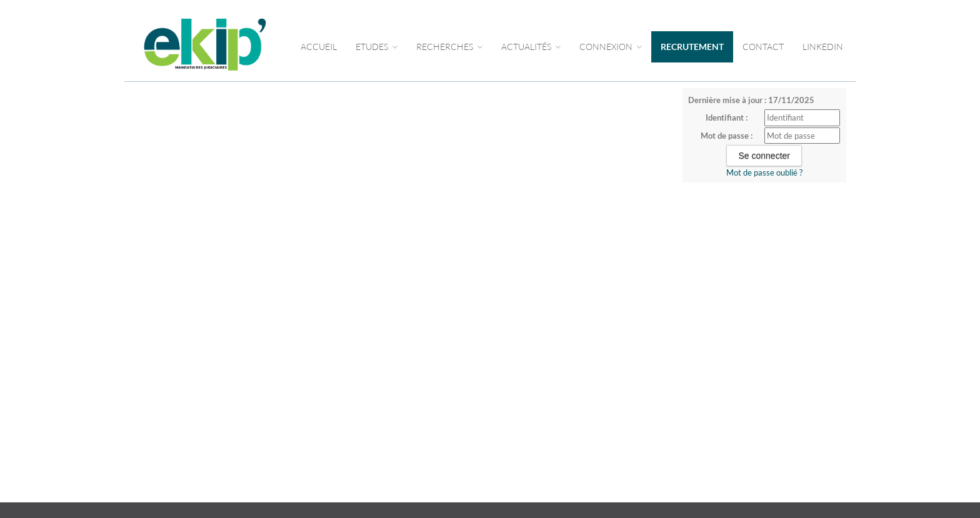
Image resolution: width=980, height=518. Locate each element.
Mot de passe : (727, 136)
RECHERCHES (449, 47)
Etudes (377, 47)
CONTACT (763, 47)
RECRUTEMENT (692, 47)
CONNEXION (611, 47)
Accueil (319, 47)
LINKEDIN (823, 47)
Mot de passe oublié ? (764, 172)
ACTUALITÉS (531, 47)
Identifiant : (727, 117)
